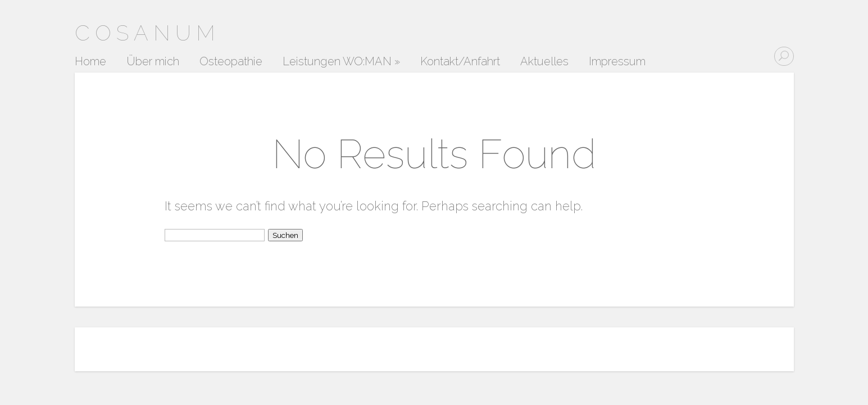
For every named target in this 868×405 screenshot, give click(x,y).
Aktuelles (544, 62)
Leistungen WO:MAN (341, 62)
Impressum (617, 62)
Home (90, 62)
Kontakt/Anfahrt (460, 62)
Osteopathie (231, 62)
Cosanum (147, 33)
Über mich (153, 62)
